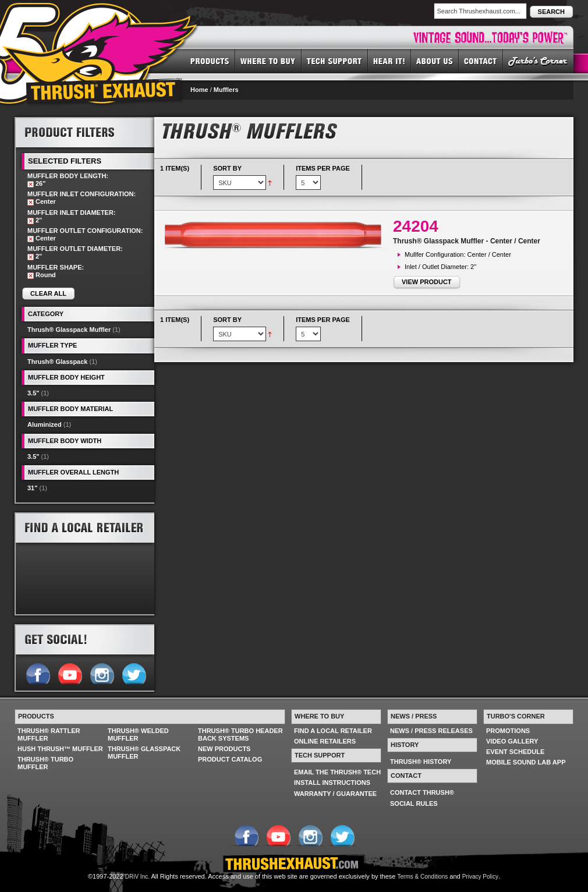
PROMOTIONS (508, 731)
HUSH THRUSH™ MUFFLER (60, 749)
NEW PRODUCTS (224, 749)
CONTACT (481, 61)
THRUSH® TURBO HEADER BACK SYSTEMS (240, 735)
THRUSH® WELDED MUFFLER (138, 735)
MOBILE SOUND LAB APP (526, 762)
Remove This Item (31, 184)
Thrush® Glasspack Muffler (69, 330)
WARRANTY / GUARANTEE (335, 794)
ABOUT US (435, 61)
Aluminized (45, 424)
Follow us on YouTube (70, 672)
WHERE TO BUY (268, 61)
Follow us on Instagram (102, 672)
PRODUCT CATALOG (230, 759)
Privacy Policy (480, 877)
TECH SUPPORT (335, 61)
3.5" (33, 393)
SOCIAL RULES (414, 803)
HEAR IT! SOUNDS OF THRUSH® (389, 61)
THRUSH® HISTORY (421, 762)
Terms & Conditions (423, 877)
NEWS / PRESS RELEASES (431, 731)
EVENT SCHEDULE (515, 752)
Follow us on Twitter (134, 672)
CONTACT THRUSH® (422, 792)
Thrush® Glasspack (57, 362)
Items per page (323, 168)
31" (32, 488)
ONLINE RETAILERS (325, 741)
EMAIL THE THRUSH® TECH (337, 772)
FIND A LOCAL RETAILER (333, 731)
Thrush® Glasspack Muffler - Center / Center (467, 241)
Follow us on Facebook (38, 672)
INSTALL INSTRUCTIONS (332, 783)
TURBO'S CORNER (538, 61)
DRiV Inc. (137, 877)
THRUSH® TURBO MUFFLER (45, 763)
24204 (416, 226)
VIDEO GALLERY (512, 741)
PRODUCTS (210, 61)
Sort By (227, 168)
